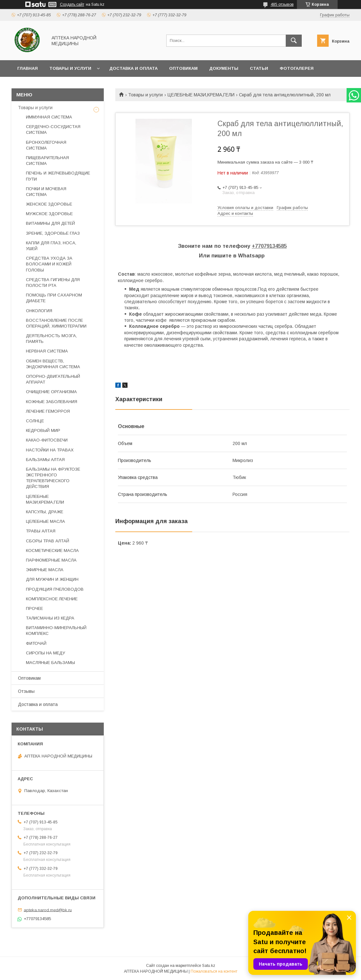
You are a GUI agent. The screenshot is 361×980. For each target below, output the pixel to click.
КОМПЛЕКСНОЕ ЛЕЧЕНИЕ (52, 599)
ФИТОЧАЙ (36, 643)
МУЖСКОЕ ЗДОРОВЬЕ (49, 214)
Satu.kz (209, 966)
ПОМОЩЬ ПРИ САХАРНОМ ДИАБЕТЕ (54, 298)
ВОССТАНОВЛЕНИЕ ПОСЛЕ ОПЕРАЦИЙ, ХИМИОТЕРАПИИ (56, 323)
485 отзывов (282, 4)
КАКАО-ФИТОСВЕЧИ (47, 440)
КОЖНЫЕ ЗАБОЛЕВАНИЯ (52, 402)
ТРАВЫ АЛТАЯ (41, 531)
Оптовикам (183, 68)
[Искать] (294, 41)
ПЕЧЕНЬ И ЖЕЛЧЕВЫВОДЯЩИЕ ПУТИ (58, 176)
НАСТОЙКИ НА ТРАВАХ (50, 450)
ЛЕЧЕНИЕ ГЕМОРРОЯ (48, 411)
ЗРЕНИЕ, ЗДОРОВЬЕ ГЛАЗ (53, 233)
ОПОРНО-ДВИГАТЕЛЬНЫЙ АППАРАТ (53, 379)
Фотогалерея (297, 68)
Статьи (259, 68)
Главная (28, 68)
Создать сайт (72, 4)
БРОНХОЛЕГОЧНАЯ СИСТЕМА (46, 145)
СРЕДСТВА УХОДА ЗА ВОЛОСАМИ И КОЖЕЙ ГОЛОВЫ (49, 264)
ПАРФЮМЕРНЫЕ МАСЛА (51, 560)
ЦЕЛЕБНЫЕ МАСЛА (45, 521)
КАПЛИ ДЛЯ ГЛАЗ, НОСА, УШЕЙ (51, 246)
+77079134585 (269, 246)
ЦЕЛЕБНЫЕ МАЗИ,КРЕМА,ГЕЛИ (201, 95)
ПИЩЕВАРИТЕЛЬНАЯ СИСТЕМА (47, 161)
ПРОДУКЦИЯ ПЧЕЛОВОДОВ (55, 589)
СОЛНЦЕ (35, 421)
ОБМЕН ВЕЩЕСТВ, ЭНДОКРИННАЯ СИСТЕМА (53, 364)
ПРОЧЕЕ (34, 608)
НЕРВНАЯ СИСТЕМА (47, 351)
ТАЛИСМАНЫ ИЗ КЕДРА (50, 618)
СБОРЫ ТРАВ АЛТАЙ (48, 541)
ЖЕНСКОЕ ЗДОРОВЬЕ (49, 204)
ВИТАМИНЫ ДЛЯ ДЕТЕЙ (50, 223)
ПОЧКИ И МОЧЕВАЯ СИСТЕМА (46, 192)
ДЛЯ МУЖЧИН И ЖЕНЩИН (52, 579)
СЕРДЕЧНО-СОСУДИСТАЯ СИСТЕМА (53, 130)
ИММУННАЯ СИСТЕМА (49, 117)
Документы (224, 68)
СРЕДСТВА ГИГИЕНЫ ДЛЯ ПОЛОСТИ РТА (53, 283)
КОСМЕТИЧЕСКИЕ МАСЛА (52, 551)
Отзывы (26, 691)
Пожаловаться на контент (214, 971)
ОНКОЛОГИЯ (39, 311)
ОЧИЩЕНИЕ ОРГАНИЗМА (51, 392)
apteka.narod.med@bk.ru (48, 910)
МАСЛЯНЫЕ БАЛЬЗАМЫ (50, 663)
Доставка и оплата (133, 68)
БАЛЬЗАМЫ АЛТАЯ (45, 460)
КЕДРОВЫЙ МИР (43, 430)
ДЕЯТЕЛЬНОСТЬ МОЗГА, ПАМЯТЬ (51, 339)
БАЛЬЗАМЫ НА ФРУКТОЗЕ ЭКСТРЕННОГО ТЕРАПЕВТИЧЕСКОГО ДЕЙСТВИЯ (53, 478)
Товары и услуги (70, 68)
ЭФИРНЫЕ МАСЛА (45, 570)
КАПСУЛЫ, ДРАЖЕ (45, 512)
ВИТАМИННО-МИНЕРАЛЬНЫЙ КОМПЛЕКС (56, 631)
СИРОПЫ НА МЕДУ (45, 653)
